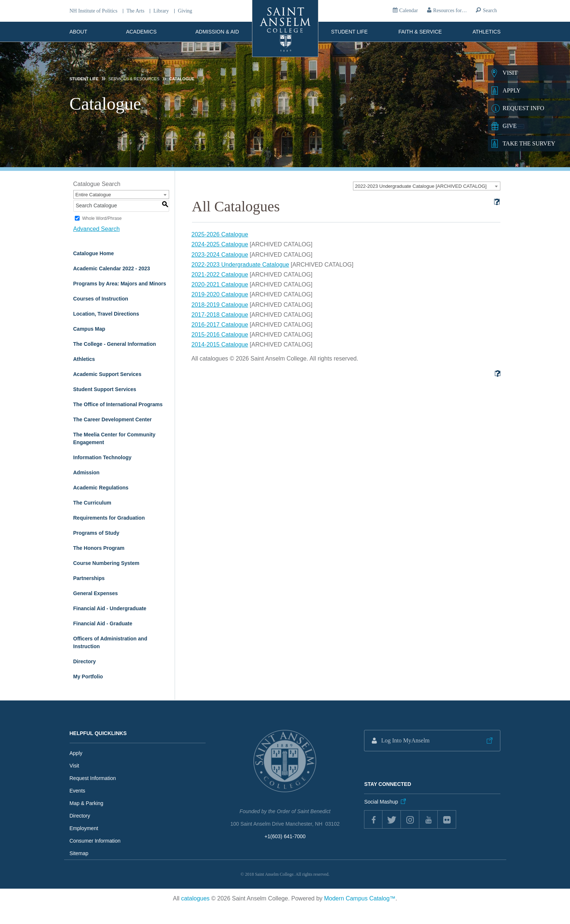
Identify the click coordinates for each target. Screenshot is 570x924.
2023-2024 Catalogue (220, 255)
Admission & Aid (217, 32)
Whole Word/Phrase (102, 218)
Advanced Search (97, 229)
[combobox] (427, 186)
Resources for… (450, 10)
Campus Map (89, 329)
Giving (185, 11)
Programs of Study (96, 533)
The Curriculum (92, 503)
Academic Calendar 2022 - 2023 (112, 268)
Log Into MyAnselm (405, 740)
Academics (141, 32)
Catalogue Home (94, 253)
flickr (447, 819)
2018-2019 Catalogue (220, 305)
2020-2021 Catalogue (220, 284)
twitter (392, 819)
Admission (87, 472)
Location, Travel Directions (106, 314)
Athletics (487, 32)
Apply (76, 753)
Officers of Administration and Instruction (110, 642)
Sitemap (79, 853)
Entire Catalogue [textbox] (93, 195)
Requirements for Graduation (109, 518)
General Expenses (96, 593)
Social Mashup (381, 802)
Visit (74, 766)
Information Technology (102, 457)
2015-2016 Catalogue (220, 335)
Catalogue (182, 79)
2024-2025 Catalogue (220, 244)
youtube (429, 819)
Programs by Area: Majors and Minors (120, 284)
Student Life (349, 32)
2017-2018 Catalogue (220, 315)
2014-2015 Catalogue (220, 345)
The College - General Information (115, 344)
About (78, 32)
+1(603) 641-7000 (285, 836)
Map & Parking (87, 803)
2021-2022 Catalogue (220, 275)
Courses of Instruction (101, 299)
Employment (84, 828)
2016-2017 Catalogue (220, 325)
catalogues (195, 898)
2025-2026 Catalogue (220, 234)
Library (161, 11)
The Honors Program (99, 548)
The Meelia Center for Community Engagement (114, 438)
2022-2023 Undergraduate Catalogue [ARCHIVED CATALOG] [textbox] (421, 186)
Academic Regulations (101, 488)
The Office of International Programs (118, 404)
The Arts (135, 11)
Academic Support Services (107, 374)
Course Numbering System (106, 563)
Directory (85, 661)
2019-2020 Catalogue (220, 294)
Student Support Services (105, 389)
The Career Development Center (113, 419)
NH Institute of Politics (94, 11)
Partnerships (89, 578)
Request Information (93, 778)
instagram (410, 819)
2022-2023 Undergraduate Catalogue (240, 265)
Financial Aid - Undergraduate (110, 608)
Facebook (373, 819)
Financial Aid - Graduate (103, 623)
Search (490, 10)
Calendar (409, 10)
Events (78, 791)
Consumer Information (95, 841)
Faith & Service (420, 32)
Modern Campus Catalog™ (360, 898)
